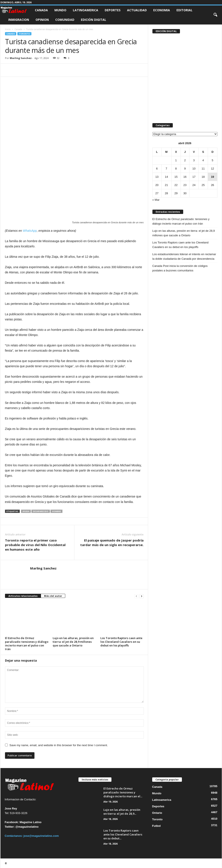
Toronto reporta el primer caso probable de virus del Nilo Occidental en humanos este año (35, 545)
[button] (215, 15)
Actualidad (137, 10)
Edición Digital (94, 20)
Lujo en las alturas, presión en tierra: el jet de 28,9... (122, 812)
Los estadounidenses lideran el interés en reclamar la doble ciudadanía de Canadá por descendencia (184, 256)
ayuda (26, 511)
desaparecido (41, 511)
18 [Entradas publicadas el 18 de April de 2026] (203, 177)
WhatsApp (30, 231)
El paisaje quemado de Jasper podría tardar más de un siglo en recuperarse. (112, 542)
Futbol (157, 826)
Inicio (8, 29)
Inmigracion (19, 20)
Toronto (24, 34)
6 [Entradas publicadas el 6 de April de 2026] (157, 169)
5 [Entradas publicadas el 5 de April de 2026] (212, 160)
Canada (41, 10)
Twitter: (10, 827)
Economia (162, 10)
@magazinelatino (27, 827)
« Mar (156, 200)
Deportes (113, 10)
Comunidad (65, 20)
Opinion (42, 20)
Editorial (184, 10)
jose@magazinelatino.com (41, 836)
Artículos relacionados (23, 596)
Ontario (157, 813)
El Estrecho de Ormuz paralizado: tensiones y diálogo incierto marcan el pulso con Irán (27, 644)
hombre (56, 511)
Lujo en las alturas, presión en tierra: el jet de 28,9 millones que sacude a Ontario (73, 642)
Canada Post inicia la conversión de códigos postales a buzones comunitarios (180, 268)
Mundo (60, 10)
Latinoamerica (86, 10)
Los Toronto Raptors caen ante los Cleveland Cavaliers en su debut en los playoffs (121, 642)
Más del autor (53, 596)
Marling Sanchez (21, 58)
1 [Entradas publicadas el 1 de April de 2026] (176, 160)
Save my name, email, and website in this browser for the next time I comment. (59, 745)
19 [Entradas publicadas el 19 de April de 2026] (212, 177)
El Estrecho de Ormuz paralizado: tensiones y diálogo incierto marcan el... (123, 792)
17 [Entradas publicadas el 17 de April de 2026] (194, 177)
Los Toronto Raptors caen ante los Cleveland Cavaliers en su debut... (123, 834)
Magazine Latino (30, 822)
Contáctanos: (14, 836)
